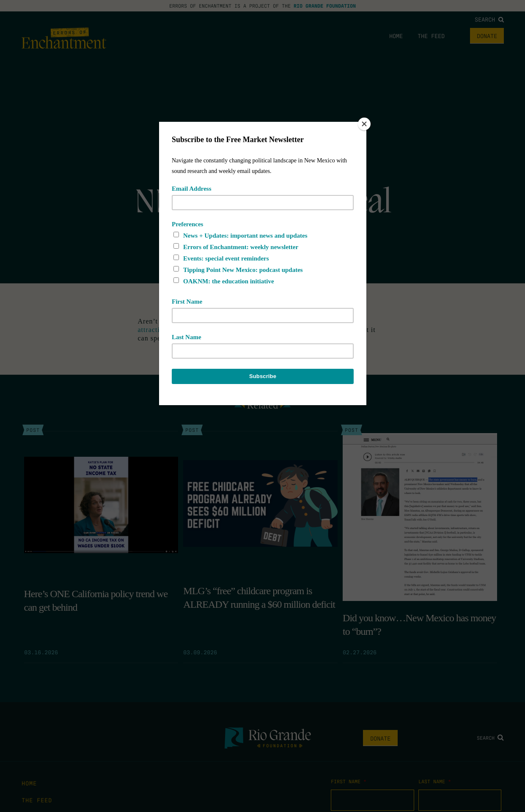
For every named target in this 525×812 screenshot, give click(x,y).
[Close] (364, 124)
